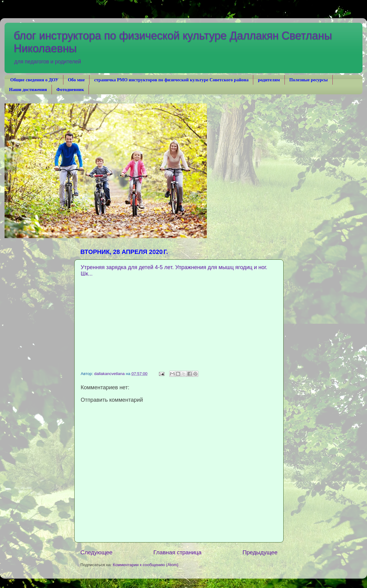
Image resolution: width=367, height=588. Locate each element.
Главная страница (178, 552)
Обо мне (76, 80)
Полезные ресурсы (309, 80)
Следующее (96, 552)
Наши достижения (28, 90)
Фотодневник (70, 90)
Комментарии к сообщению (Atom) (146, 565)
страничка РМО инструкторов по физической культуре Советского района (171, 80)
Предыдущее (260, 552)
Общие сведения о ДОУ (34, 80)
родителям (269, 80)
